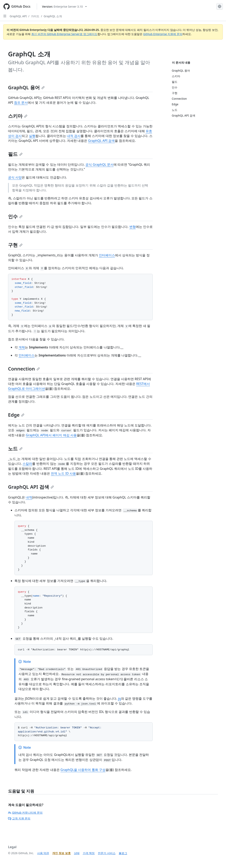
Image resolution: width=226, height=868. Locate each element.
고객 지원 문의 (19, 818)
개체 (22, 347)
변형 (133, 227)
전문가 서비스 (107, 853)
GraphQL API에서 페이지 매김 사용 (51, 435)
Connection (24, 369)
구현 (15, 245)
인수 (15, 216)
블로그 (123, 853)
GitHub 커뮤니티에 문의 (25, 813)
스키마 (18, 116)
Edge (16, 415)
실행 (32, 136)
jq (120, 698)
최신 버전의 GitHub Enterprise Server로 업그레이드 (64, 34)
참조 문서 (21, 103)
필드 (15, 154)
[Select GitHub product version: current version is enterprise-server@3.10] (64, 7)
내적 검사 (74, 136)
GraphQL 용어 (26, 87)
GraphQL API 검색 (101, 141)
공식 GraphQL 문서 (99, 164)
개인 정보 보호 (61, 853)
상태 (77, 853)
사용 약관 (43, 853)
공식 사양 (15, 177)
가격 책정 (89, 853)
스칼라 (27, 464)
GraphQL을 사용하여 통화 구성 (83, 770)
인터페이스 (107, 255)
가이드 (35, 16)
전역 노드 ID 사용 (63, 473)
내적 (29, 497)
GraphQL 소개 (53, 16)
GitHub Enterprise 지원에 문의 (163, 34)
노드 (15, 448)
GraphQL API (18, 16)
